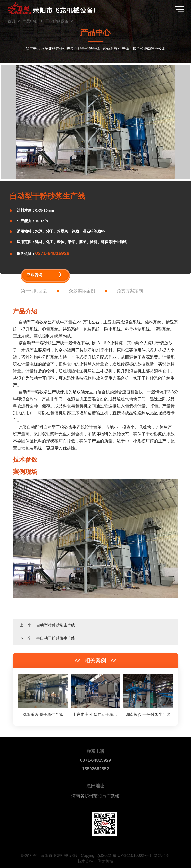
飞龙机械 (105, 861)
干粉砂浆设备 (57, 21)
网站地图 (161, 855)
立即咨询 (34, 275)
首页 (11, 21)
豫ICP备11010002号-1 (132, 855)
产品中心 (30, 21)
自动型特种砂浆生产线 (56, 625)
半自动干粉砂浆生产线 (56, 638)
